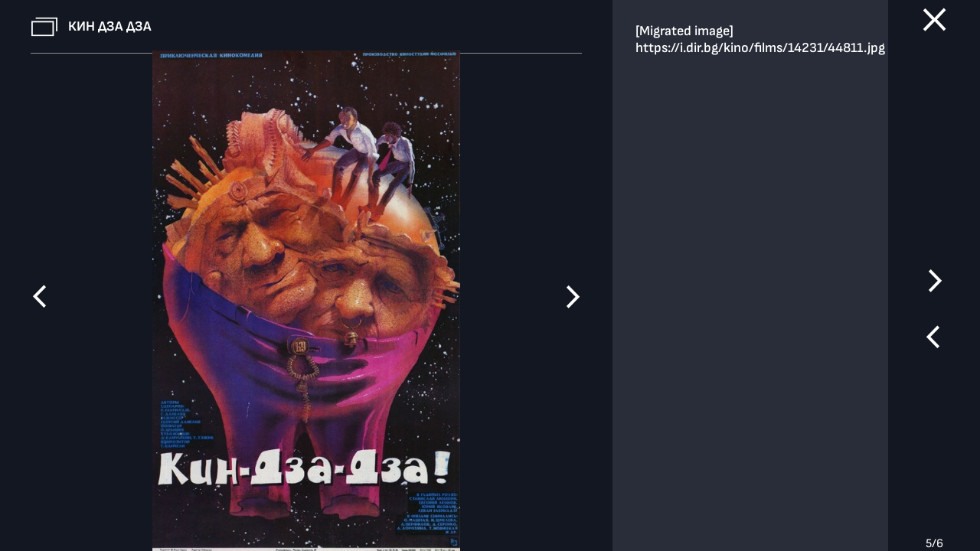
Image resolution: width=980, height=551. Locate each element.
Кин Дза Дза (110, 26)
